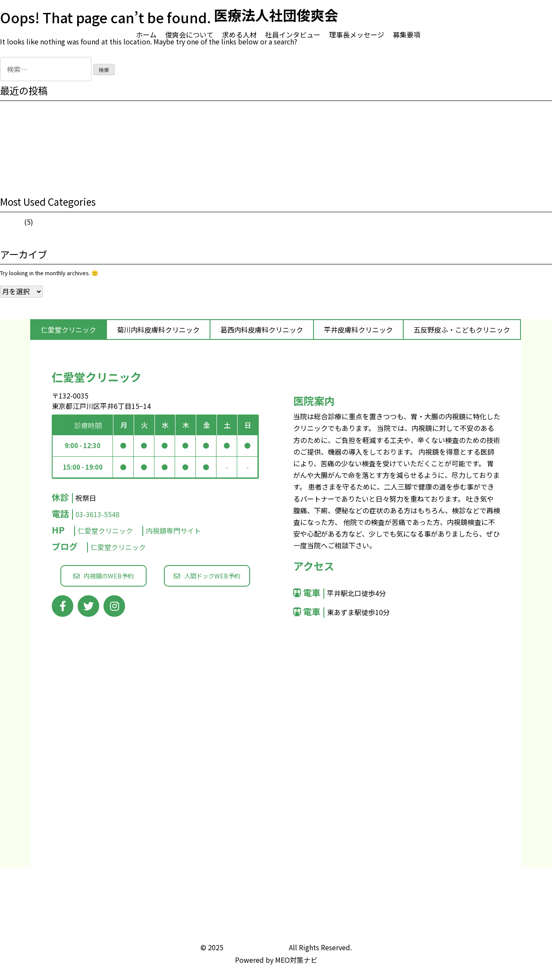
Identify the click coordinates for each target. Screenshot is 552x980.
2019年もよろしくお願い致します (42, 155)
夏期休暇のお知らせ (25, 140)
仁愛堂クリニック (106, 531)
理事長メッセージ (357, 35)
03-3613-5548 (97, 514)
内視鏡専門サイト (173, 531)
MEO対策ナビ (296, 960)
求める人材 (239, 35)
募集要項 (407, 35)
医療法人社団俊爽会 (256, 947)
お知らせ (11, 222)
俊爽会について (189, 35)
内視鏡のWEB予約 (103, 576)
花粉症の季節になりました (34, 170)
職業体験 (11, 126)
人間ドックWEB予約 (207, 576)
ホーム (146, 35)
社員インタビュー (293, 35)
